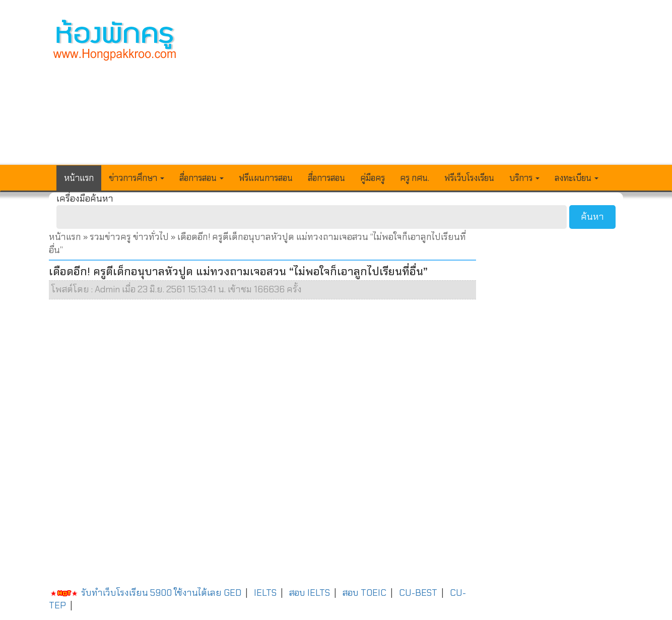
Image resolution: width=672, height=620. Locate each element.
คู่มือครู (373, 178)
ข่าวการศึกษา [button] (137, 178)
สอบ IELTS (310, 593)
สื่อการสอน (326, 178)
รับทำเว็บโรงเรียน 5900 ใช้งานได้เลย (135, 593)
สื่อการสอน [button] (201, 178)
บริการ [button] (524, 178)
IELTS (265, 593)
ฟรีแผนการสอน (266, 178)
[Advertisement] (410, 89)
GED (232, 593)
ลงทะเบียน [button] (577, 178)
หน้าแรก (79, 178)
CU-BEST (418, 593)
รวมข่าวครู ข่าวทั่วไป (129, 237)
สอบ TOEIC (364, 593)
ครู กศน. (415, 178)
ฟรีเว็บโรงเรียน (469, 178)
